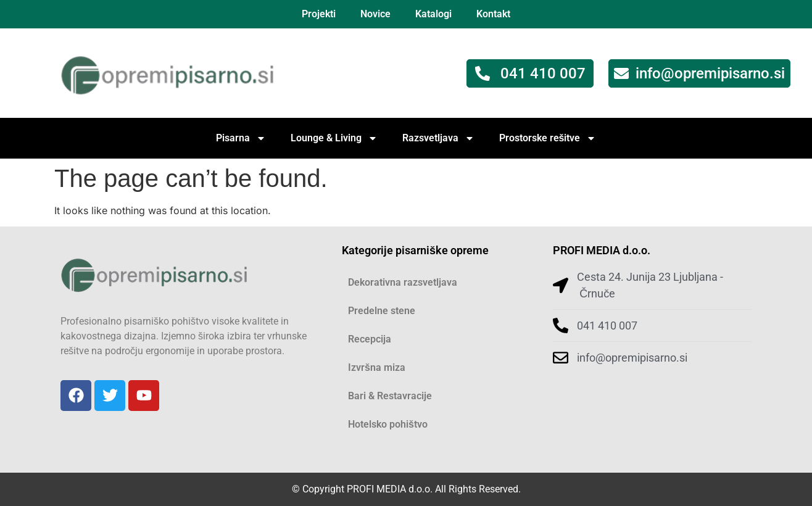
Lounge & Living (334, 138)
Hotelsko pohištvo (388, 424)
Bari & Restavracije (390, 396)
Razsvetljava (438, 138)
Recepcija (370, 339)
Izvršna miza (377, 367)
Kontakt (493, 14)
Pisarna (241, 138)
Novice (375, 14)
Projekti (319, 14)
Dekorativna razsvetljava (403, 282)
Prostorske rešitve (548, 138)
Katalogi (433, 14)
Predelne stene (382, 311)
